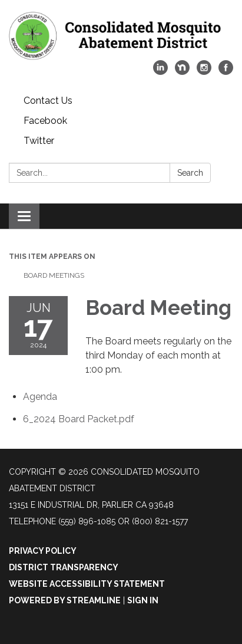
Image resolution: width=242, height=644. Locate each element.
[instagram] (204, 72)
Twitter (39, 141)
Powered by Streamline (65, 600)
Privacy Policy (43, 551)
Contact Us (48, 101)
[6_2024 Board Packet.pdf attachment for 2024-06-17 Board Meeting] (79, 419)
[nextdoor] (182, 72)
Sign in (143, 600)
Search (190, 173)
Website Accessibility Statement (87, 584)
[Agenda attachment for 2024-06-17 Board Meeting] (40, 397)
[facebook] (226, 72)
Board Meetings (54, 275)
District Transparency (64, 567)
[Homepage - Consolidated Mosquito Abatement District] (121, 36)
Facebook (45, 121)
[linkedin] (160, 72)
